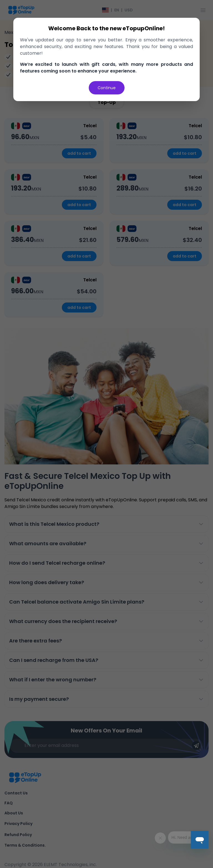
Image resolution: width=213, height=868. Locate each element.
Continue (107, 88)
